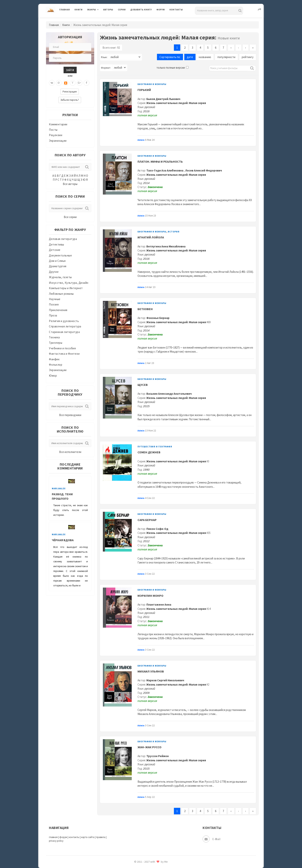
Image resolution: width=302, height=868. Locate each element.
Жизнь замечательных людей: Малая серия (176, 103)
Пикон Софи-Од (157, 529)
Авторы (108, 10)
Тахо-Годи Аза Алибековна (165, 170)
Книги (79, 10)
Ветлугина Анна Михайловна (166, 246)
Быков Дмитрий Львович (163, 99)
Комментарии (58, 124)
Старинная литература (64, 332)
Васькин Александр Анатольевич (169, 394)
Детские (55, 250)
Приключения (58, 310)
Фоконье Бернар (158, 318)
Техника (54, 337)
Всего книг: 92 (111, 48)
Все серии (70, 217)
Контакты (176, 10)
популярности (226, 57)
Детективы (57, 244)
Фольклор (56, 365)
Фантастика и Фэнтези (64, 354)
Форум (161, 10)
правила (101, 837)
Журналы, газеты (60, 277)
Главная (65, 10)
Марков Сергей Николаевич (165, 680)
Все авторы (70, 184)
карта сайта (88, 837)
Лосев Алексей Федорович (204, 170)
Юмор (53, 376)
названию (205, 57)
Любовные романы (61, 294)
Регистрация (70, 92)
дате (190, 57)
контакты (74, 837)
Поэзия (54, 304)
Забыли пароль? (70, 100)
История (174, 232)
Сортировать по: (170, 57)
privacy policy (56, 841)
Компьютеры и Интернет (66, 288)
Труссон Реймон (158, 756)
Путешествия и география (155, 447)
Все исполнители (70, 452)
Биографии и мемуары (152, 84)
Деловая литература (63, 239)
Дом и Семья (57, 261)
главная (53, 837)
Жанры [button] (92, 10)
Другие (54, 272)
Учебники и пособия (62, 348)
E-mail (211, 839)
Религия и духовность (64, 321)
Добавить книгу (141, 10)
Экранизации (58, 141)
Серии (122, 10)
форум (63, 837)
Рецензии (56, 135)
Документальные (60, 255)
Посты (53, 130)
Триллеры (56, 343)
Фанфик (54, 359)
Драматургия (58, 266)
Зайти (70, 70)
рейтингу (248, 57)
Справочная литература (65, 326)
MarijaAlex (59, 489)
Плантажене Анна (159, 605)
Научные (55, 299)
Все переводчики (70, 415)
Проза (53, 315)
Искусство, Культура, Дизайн (69, 283)
